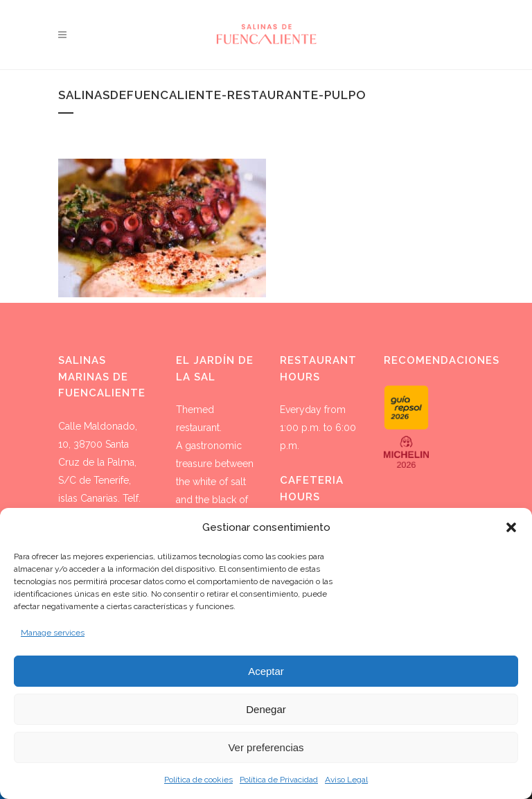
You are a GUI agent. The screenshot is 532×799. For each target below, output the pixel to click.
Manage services (53, 633)
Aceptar (266, 671)
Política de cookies (198, 780)
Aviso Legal (346, 780)
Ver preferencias (266, 747)
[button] (511, 527)
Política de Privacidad (279, 780)
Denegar (266, 709)
